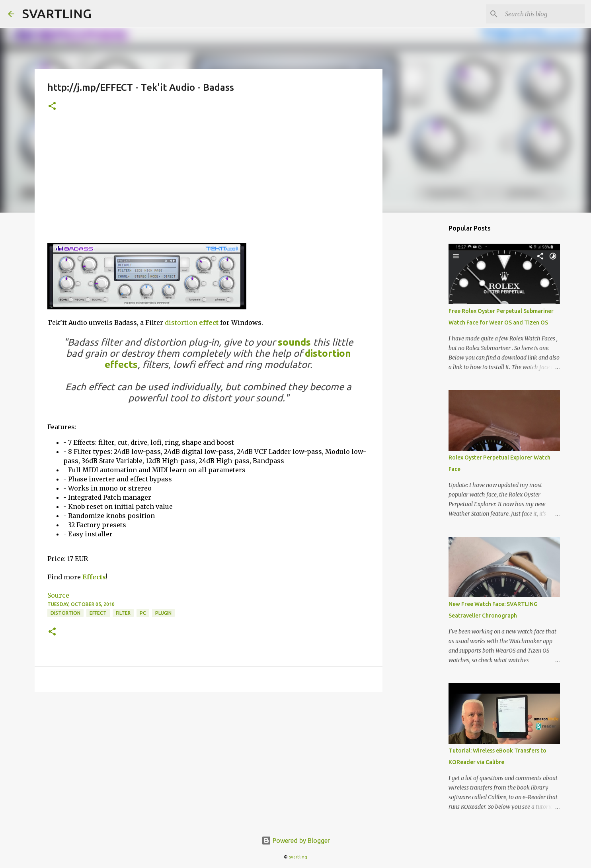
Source (58, 595)
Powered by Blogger (296, 841)
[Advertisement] (209, 184)
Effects (94, 577)
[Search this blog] (543, 14)
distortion (181, 323)
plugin (163, 613)
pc (143, 613)
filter (123, 613)
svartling (298, 857)
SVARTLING (57, 14)
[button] (52, 107)
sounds (294, 342)
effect (209, 323)
